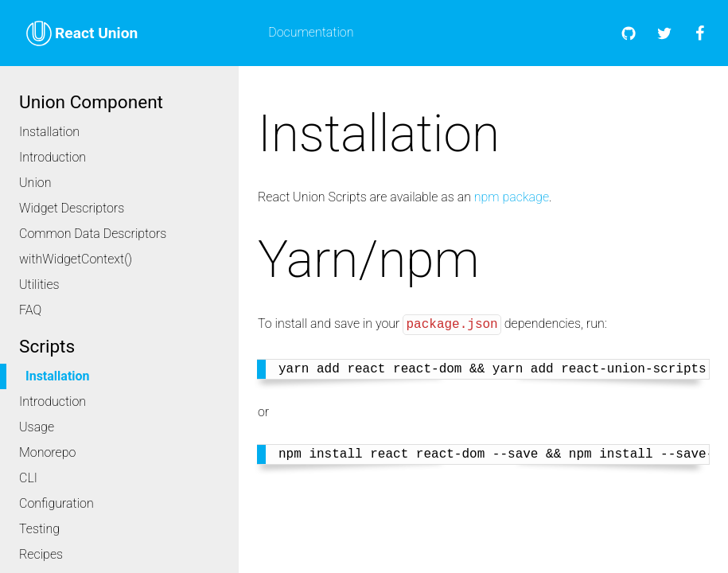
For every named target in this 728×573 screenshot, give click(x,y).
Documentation (311, 32)
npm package (512, 197)
